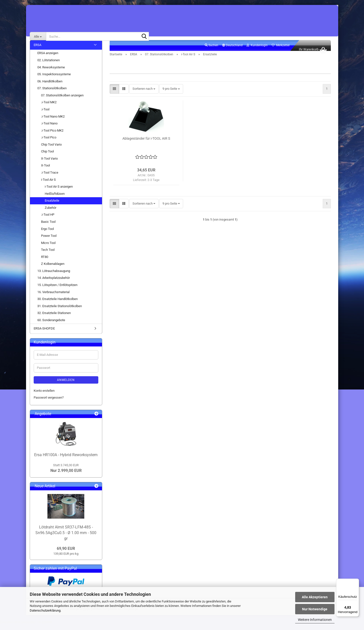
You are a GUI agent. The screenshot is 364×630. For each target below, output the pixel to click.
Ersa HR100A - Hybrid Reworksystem (66, 460)
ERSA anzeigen (48, 59)
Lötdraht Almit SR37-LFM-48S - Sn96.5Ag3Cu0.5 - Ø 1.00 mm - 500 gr (66, 538)
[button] (232, 51)
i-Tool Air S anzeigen (59, 192)
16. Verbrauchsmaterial (53, 297)
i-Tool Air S (48, 185)
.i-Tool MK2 (49, 108)
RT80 (45, 262)
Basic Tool (48, 227)
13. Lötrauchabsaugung (54, 276)
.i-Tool (45, 115)
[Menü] (356, 582)
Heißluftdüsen (55, 199)
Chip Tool (47, 157)
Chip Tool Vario (51, 150)
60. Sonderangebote (51, 325)
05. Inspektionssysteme (54, 80)
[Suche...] (38, 36)
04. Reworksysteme (51, 73)
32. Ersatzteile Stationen (54, 318)
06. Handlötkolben (50, 87)
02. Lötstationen (49, 66)
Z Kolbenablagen (53, 269)
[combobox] (144, 95)
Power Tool (49, 241)
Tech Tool (48, 255)
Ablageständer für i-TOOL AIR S (146, 144)
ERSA (37, 50)
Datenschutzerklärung (45, 610)
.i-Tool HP (48, 220)
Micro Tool (48, 248)
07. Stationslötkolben (52, 94)
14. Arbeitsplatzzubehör (54, 283)
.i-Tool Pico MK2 (52, 136)
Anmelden (66, 385)
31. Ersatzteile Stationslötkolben (60, 311)
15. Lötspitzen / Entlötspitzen (57, 290)
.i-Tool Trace (50, 178)
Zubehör (51, 213)
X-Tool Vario (49, 164)
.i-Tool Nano (49, 129)
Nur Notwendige (315, 609)
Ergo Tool (47, 234)
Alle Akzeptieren (315, 597)
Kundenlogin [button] (257, 51)
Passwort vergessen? (49, 403)
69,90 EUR (66, 554)
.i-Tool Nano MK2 (53, 122)
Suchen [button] (211, 51)
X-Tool (45, 171)
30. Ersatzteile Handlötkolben (58, 304)
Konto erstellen (44, 396)
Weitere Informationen (315, 620)
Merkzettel (281, 51)
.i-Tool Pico (49, 143)
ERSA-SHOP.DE (44, 334)
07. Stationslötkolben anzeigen (62, 101)
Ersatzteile (52, 206)
